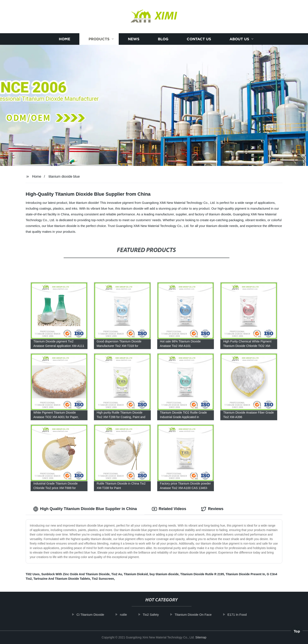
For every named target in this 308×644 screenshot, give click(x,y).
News (134, 39)
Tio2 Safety (157, 615)
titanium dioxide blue (64, 176)
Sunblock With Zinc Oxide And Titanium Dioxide (76, 574)
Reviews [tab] (212, 509)
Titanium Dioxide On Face (199, 615)
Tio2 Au (117, 574)
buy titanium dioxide (164, 574)
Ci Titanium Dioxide (97, 615)
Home (64, 39)
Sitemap (201, 637)
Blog (163, 39)
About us (239, 39)
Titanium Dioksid (136, 574)
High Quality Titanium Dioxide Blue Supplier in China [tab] (85, 509)
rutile (130, 615)
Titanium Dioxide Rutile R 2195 (202, 574)
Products (99, 39)
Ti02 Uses (33, 574)
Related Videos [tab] (169, 509)
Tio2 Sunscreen (103, 579)
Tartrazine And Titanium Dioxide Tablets (62, 579)
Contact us (199, 39)
